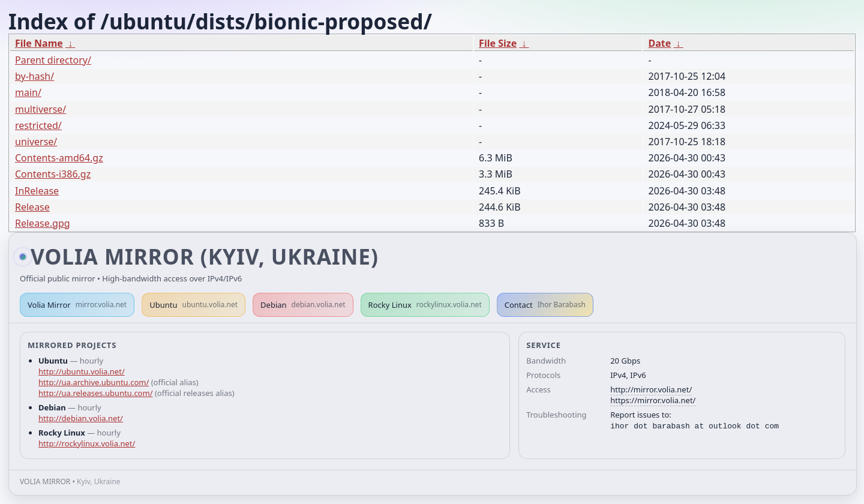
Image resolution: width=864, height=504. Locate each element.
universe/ (36, 142)
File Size (498, 43)
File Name (39, 43)
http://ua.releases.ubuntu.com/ (95, 393)
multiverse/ (40, 109)
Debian (303, 305)
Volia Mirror (77, 305)
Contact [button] (545, 305)
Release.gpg (43, 223)
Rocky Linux (425, 305)
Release (32, 207)
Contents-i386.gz (53, 174)
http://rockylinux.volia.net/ (87, 443)
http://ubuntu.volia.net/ (82, 371)
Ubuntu (193, 305)
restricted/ (38, 125)
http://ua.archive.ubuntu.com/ (94, 382)
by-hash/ (34, 76)
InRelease (37, 191)
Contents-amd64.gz (59, 158)
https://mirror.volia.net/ (653, 400)
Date (659, 43)
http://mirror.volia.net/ (651, 389)
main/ (28, 92)
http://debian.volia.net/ (81, 418)
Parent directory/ (53, 60)
